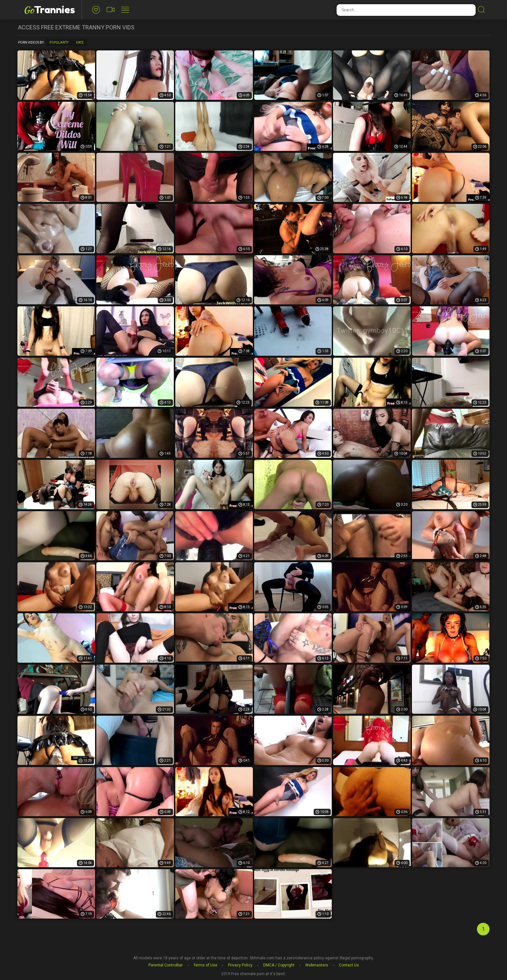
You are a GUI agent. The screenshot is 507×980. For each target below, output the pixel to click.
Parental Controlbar (166, 965)
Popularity (59, 42)
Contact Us (349, 965)
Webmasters (317, 965)
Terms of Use (205, 965)
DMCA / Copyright (279, 965)
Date (80, 42)
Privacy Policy (240, 965)
